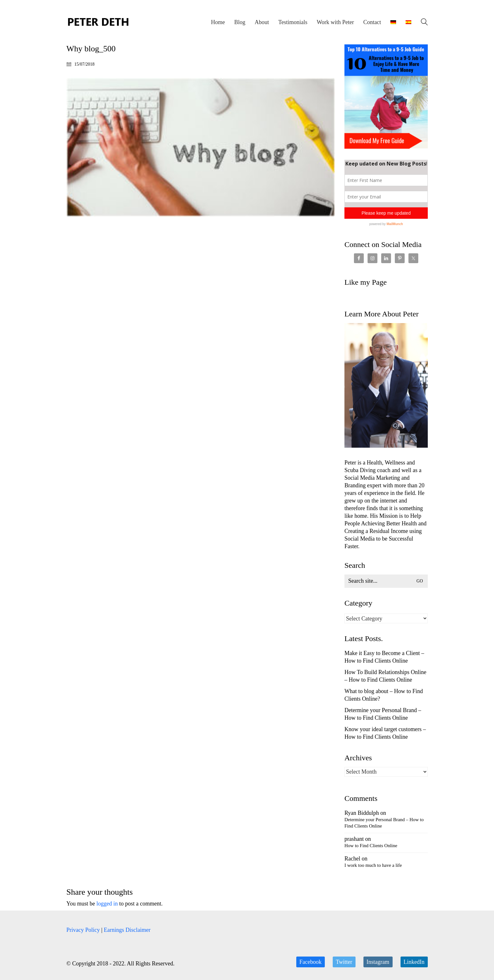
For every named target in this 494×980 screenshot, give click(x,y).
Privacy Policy (83, 930)
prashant (354, 839)
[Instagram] (378, 962)
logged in (107, 904)
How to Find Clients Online (371, 846)
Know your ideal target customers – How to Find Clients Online (385, 733)
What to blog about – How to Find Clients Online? (384, 695)
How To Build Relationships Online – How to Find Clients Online (385, 676)
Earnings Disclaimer (127, 930)
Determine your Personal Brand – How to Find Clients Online (383, 714)
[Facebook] (311, 962)
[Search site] (424, 23)
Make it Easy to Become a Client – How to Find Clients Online (384, 657)
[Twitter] (344, 962)
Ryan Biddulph (362, 813)
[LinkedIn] (414, 962)
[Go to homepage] (98, 22)
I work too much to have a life (373, 865)
